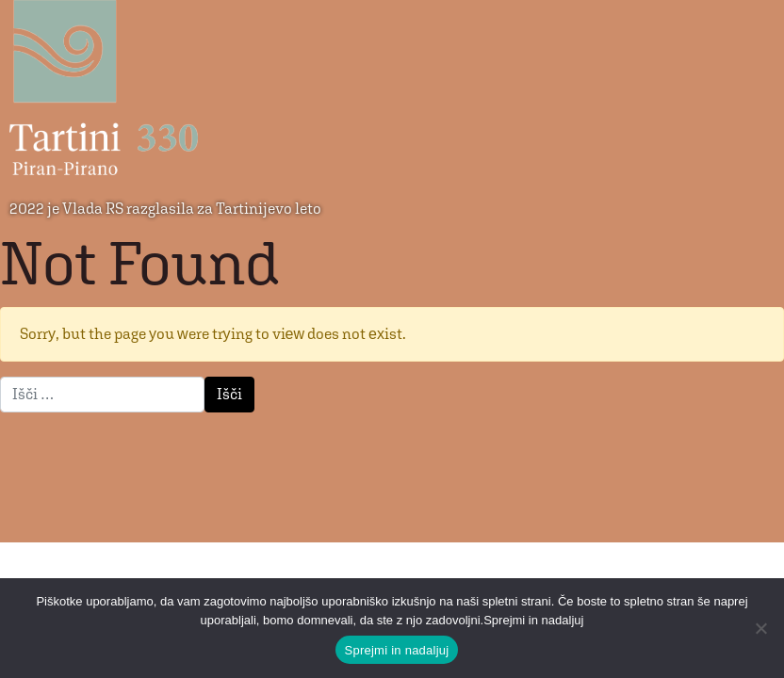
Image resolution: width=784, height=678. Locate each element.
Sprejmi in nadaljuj (397, 650)
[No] (760, 628)
